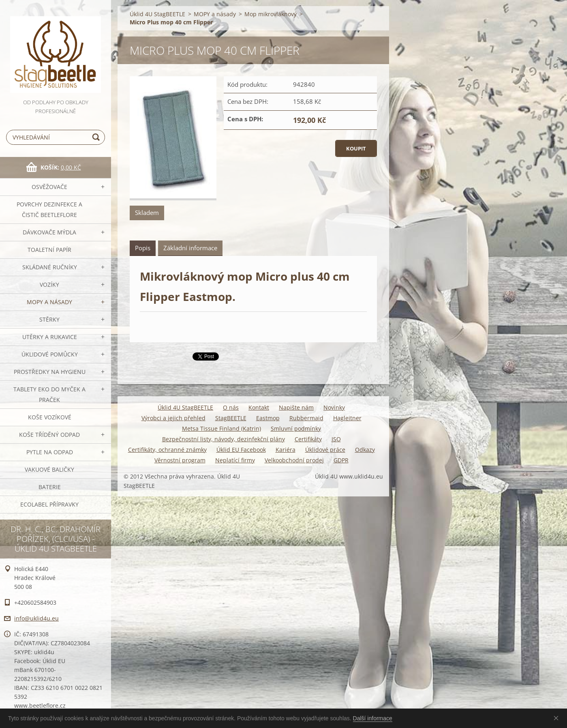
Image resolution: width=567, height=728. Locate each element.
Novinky (334, 407)
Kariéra (286, 450)
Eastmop (268, 418)
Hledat (97, 137)
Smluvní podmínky (296, 428)
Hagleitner (347, 418)
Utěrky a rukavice (50, 337)
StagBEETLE (231, 418)
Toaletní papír (49, 250)
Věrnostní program (180, 460)
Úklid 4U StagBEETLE (157, 14)
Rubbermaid (306, 418)
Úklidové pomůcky (50, 354)
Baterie (50, 487)
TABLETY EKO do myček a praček (49, 394)
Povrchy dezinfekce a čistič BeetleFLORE (49, 209)
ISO (336, 439)
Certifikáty (308, 439)
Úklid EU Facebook (241, 450)
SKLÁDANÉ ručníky (50, 267)
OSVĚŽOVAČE (49, 187)
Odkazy (365, 450)
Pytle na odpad (50, 452)
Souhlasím (558, 718)
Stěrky (49, 319)
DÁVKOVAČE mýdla (49, 232)
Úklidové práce (325, 450)
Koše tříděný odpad (49, 435)
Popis (143, 248)
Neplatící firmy (235, 460)
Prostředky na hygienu (50, 372)
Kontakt (259, 407)
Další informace (373, 718)
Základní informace (190, 248)
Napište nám (296, 407)
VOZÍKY (49, 285)
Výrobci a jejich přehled (173, 418)
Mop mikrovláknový (271, 14)
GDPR (341, 460)
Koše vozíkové (50, 417)
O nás (231, 407)
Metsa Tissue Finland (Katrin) (221, 428)
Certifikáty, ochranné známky (167, 450)
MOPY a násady (49, 302)
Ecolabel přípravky (49, 504)
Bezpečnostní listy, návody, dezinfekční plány (224, 439)
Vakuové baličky (49, 469)
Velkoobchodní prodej (294, 460)
